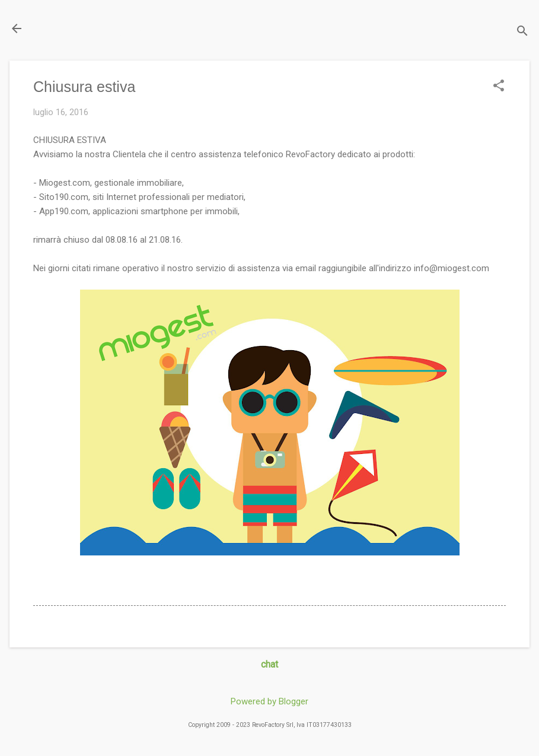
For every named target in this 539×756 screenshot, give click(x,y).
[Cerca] (522, 32)
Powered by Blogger (269, 701)
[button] (499, 87)
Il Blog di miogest (92, 28)
